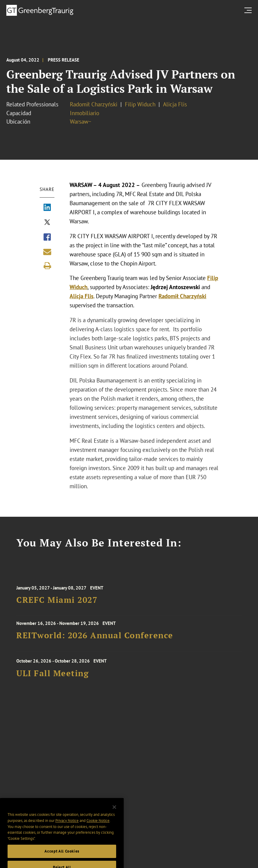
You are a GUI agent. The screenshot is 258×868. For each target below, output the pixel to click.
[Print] (47, 266)
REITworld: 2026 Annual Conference (95, 638)
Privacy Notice (67, 831)
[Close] (114, 818)
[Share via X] (47, 223)
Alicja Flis (175, 104)
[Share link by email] (47, 252)
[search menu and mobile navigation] (249, 10)
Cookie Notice (98, 831)
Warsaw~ (81, 122)
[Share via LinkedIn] (47, 208)
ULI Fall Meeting (52, 678)
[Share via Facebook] (47, 238)
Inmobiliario (85, 113)
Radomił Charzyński (94, 104)
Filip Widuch (140, 104)
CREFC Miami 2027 (57, 604)
